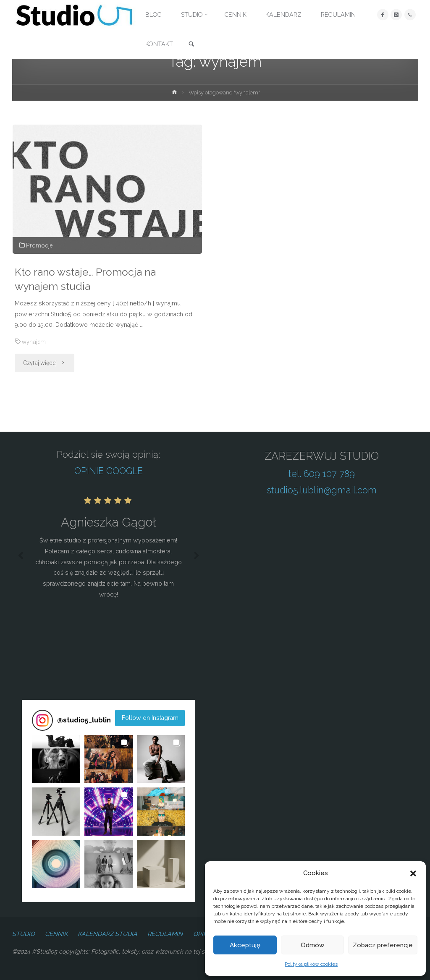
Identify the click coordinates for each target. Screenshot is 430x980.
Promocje (39, 245)
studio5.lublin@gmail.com (322, 490)
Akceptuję (245, 945)
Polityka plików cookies (311, 964)
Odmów (312, 945)
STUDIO (24, 934)
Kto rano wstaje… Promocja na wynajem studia (87, 279)
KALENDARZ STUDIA (107, 934)
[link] (191, 44)
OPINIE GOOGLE (109, 471)
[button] (413, 873)
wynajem (34, 342)
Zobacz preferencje (383, 945)
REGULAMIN (165, 934)
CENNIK (56, 934)
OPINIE (203, 934)
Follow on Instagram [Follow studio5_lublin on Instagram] (150, 718)
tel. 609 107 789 (322, 474)
